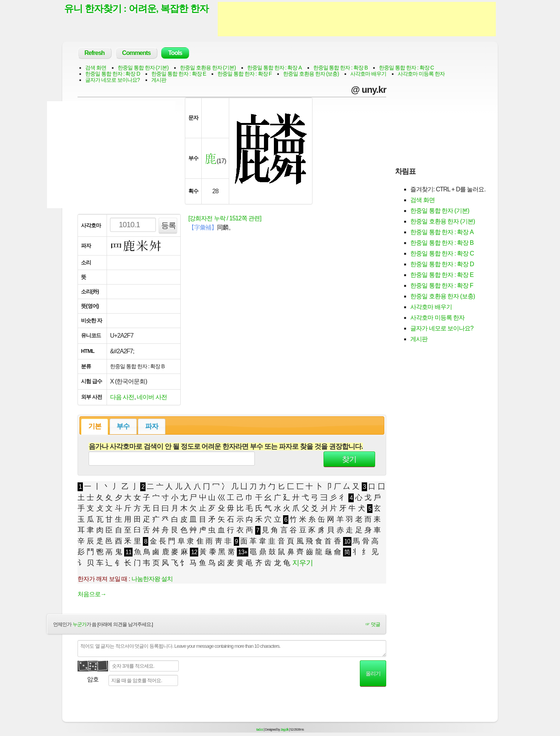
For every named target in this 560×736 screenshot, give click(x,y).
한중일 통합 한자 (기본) (143, 68)
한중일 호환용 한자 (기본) (208, 68)
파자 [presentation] (152, 426)
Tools (175, 53)
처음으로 (92, 594)
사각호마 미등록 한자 (421, 74)
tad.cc (260, 730)
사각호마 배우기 (368, 74)
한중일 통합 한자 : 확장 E (179, 74)
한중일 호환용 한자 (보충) (311, 74)
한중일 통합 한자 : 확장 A (274, 68)
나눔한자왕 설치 (152, 579)
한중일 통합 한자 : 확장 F (244, 74)
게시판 (159, 80)
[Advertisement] (357, 19)
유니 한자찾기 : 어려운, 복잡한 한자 (137, 9)
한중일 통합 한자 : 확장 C (406, 68)
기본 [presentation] (95, 426)
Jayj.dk (284, 730)
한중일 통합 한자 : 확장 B (341, 68)
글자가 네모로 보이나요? (112, 80)
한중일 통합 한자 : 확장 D (112, 74)
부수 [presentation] (123, 426)
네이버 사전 (152, 397)
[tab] (95, 427)
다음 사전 (122, 397)
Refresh (95, 53)
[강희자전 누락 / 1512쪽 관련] (225, 218)
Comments (137, 53)
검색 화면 (96, 68)
